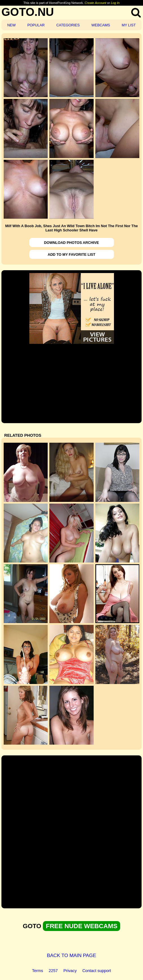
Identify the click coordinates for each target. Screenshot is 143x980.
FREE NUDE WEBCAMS (82, 926)
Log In (115, 3)
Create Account (95, 3)
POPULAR (36, 25)
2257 (53, 971)
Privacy (70, 971)
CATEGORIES (68, 25)
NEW (12, 25)
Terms (38, 971)
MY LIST (129, 25)
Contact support (97, 971)
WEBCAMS (101, 25)
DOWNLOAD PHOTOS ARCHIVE (71, 243)
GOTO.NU (28, 12)
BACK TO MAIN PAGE (71, 955)
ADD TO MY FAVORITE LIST (71, 254)
